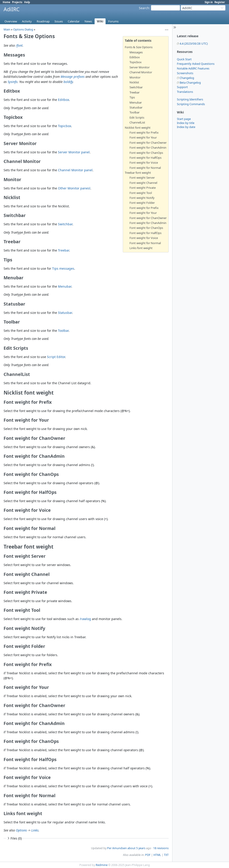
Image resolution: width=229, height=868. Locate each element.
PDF (148, 855)
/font (19, 45)
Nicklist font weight (138, 128)
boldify (68, 82)
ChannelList (137, 122)
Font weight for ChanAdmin (148, 148)
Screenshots (185, 73)
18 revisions (161, 848)
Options (21, 830)
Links (35, 830)
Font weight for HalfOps (145, 158)
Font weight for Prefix (144, 132)
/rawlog (85, 619)
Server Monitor (140, 67)
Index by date (186, 127)
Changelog (187, 78)
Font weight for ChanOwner (148, 143)
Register (220, 2)
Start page (184, 119)
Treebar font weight (138, 173)
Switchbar (136, 87)
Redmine (102, 865)
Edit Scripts (137, 117)
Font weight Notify (142, 198)
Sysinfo (13, 82)
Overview (11, 21)
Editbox (135, 57)
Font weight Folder (142, 203)
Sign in (209, 2)
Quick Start (184, 59)
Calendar (74, 21)
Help (27, 2)
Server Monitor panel (74, 152)
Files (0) (14, 838)
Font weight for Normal (145, 168)
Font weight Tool (141, 193)
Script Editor (56, 357)
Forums (113, 21)
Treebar (135, 92)
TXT (166, 855)
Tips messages (63, 268)
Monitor (135, 77)
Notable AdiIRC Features (193, 68)
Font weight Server (142, 178)
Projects (17, 2)
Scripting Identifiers (190, 99)
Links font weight (141, 248)
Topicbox (136, 62)
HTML (157, 855)
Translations (185, 92)
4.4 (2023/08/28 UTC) (194, 43)
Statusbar (136, 107)
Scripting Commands (191, 104)
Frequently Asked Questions (196, 64)
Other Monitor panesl (74, 188)
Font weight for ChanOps (146, 153)
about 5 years (136, 848)
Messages (136, 52)
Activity (27, 21)
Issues (59, 21)
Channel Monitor (141, 72)
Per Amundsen (117, 848)
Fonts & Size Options (139, 47)
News (88, 21)
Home (6, 2)
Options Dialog (23, 29)
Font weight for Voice (144, 163)
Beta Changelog (190, 82)
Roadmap (43, 21)
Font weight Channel (143, 183)
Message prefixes (73, 77)
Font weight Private (143, 188)
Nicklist (134, 82)
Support (182, 87)
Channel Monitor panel (75, 170)
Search (144, 8)
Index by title (186, 123)
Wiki (100, 21)
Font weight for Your (143, 137)
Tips (132, 97)
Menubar (136, 102)
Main (7, 29)
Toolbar (135, 112)
